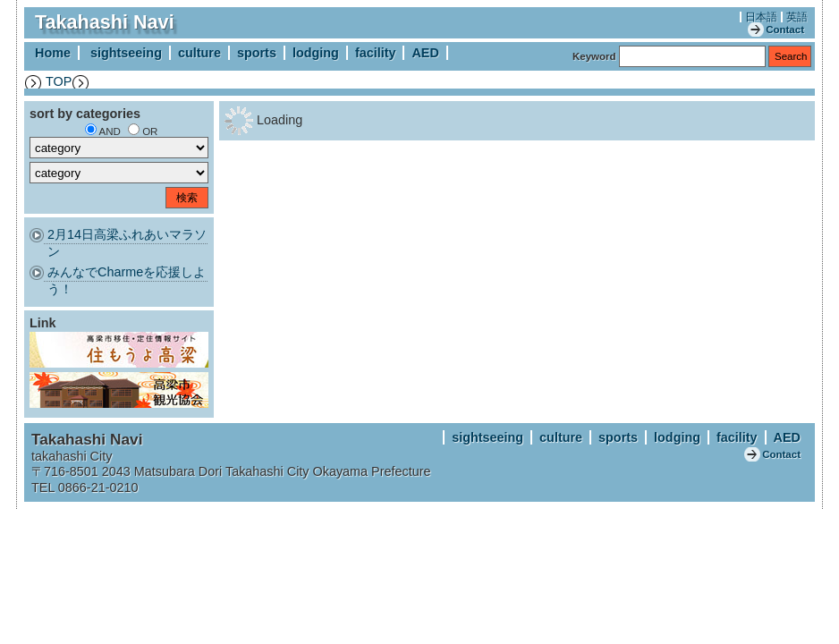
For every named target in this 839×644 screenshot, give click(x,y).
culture (199, 53)
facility (376, 53)
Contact (785, 30)
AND (110, 131)
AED (425, 53)
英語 (797, 17)
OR (150, 131)
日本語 (761, 17)
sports (257, 53)
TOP (59, 81)
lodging (316, 53)
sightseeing (126, 53)
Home (53, 53)
